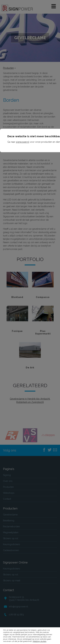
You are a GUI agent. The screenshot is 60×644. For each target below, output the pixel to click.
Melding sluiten (40, 641)
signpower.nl (22, 142)
